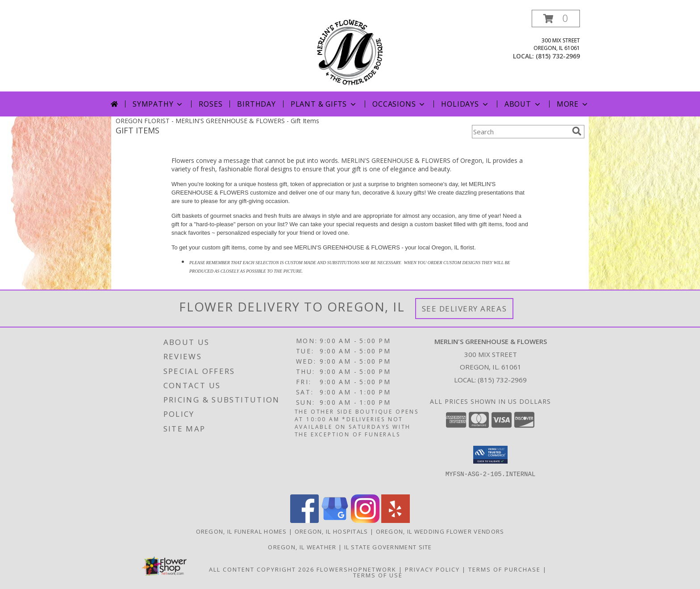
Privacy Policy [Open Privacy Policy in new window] (432, 569)
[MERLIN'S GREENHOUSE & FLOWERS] (350, 51)
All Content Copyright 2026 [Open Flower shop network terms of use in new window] (262, 569)
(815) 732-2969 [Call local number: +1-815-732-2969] (558, 56)
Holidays (465, 104)
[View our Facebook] (304, 521)
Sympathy (158, 104)
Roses (210, 104)
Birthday (256, 104)
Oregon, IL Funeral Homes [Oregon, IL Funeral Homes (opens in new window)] (242, 531)
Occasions (399, 104)
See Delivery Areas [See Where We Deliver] (465, 309)
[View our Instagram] (365, 521)
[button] (556, 19)
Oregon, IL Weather (302, 547)
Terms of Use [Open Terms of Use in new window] (378, 575)
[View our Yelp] (396, 521)
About (523, 104)
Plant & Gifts (324, 104)
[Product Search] (520, 132)
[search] (577, 131)
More (573, 104)
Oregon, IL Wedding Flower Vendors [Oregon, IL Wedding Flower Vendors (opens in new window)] (440, 531)
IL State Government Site (388, 547)
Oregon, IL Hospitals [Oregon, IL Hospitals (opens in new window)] (331, 531)
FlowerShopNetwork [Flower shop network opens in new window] (356, 569)
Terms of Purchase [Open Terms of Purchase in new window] (504, 569)
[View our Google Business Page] (335, 521)
